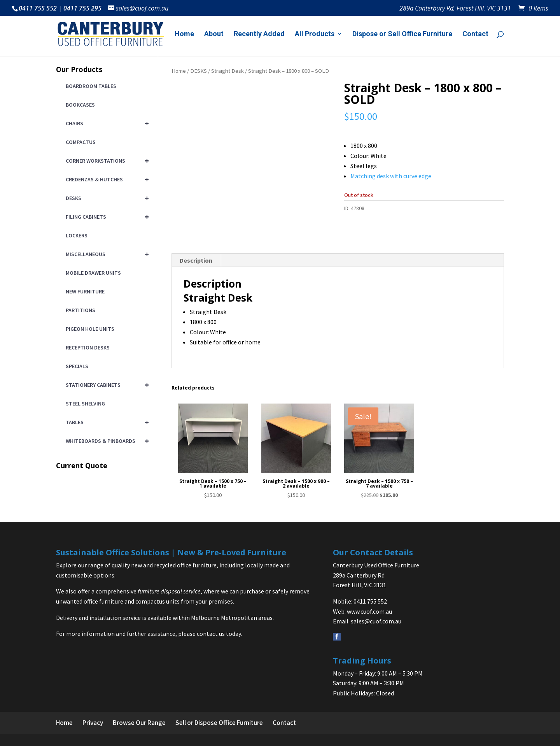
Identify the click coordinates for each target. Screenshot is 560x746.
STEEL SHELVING (85, 404)
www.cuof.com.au (369, 611)
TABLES (106, 422)
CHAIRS (106, 123)
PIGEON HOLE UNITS (90, 329)
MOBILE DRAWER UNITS (93, 273)
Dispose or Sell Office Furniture (402, 34)
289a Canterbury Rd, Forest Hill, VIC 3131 (455, 9)
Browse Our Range (139, 723)
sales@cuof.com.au (376, 621)
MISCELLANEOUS (106, 254)
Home (184, 34)
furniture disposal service (169, 591)
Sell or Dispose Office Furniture (219, 723)
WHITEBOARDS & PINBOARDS (106, 441)
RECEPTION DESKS (88, 348)
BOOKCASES (80, 105)
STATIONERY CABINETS (106, 385)
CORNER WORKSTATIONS (106, 161)
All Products (315, 34)
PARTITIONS (80, 310)
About (214, 34)
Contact (475, 34)
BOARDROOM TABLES (91, 86)
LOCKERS (77, 235)
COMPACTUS (81, 142)
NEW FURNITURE (85, 291)
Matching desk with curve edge (391, 176)
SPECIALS (77, 366)
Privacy (93, 723)
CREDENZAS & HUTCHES (106, 179)
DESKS (199, 71)
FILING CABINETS (106, 217)
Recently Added (259, 34)
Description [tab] (196, 260)
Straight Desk (227, 71)
